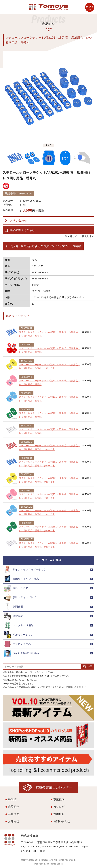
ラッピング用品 (17, 644)
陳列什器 (13, 607)
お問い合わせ (18, 220)
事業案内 (59, 799)
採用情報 (59, 814)
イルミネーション (19, 635)
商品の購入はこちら (22, 230)
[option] (48, 96)
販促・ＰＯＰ (16, 588)
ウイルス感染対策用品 (21, 653)
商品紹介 (14, 807)
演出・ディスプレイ (20, 598)
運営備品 (13, 616)
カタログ (59, 807)
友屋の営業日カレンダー (54, 787)
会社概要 (14, 814)
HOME (12, 799)
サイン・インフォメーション (25, 570)
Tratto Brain (56, 864)
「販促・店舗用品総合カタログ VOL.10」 (45, 246)
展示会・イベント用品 (21, 579)
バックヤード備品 (19, 625)
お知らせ (14, 821)
